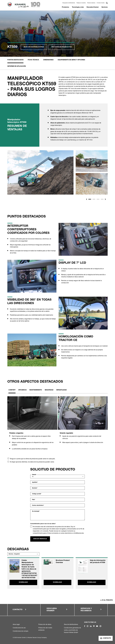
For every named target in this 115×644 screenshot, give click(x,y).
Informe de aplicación (17, 66)
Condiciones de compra (20, 631)
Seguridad (49, 390)
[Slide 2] (94, 199)
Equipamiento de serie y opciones (71, 60)
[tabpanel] (32, 425)
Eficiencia (23, 390)
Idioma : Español (14, 554)
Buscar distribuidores (34, 47)
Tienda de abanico (91, 3)
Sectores (105, 7)
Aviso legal (16, 624)
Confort (12, 390)
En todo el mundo (101, 3)
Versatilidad (61, 390)
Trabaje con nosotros (81, 3)
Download (23, 582)
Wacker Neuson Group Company (37, 637)
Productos (65, 7)
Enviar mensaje (40, 539)
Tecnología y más (78, 7)
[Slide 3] (98, 199)
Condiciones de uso (19, 628)
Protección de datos (45, 624)
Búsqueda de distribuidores (69, 3)
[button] (87, 199)
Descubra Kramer (93, 7)
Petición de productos (62, 47)
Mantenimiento (36, 390)
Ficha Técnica (33, 60)
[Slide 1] (90, 199)
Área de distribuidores (71, 624)
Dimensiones (48, 60)
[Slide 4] (102, 199)
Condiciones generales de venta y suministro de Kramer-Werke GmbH (72, 630)
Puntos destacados (15, 60)
